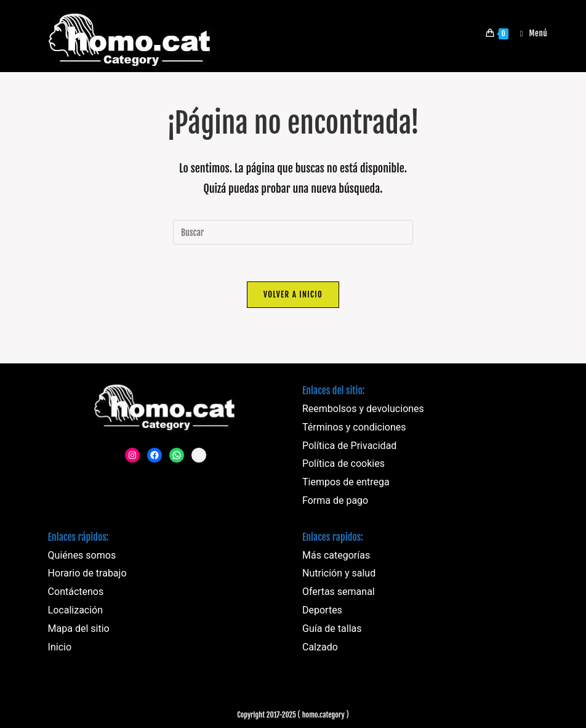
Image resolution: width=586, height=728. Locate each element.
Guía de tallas (332, 629)
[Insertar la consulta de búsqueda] (293, 232)
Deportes (322, 610)
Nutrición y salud (339, 573)
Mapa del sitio (79, 629)
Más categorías (336, 555)
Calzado (320, 647)
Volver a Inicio (293, 294)
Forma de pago (335, 500)
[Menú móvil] (529, 33)
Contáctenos (76, 592)
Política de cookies (343, 463)
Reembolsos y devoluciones (363, 409)
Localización (75, 610)
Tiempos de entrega (346, 482)
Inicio (60, 647)
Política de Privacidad (349, 446)
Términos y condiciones (354, 427)
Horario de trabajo (87, 573)
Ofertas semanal (339, 592)
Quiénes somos (82, 555)
